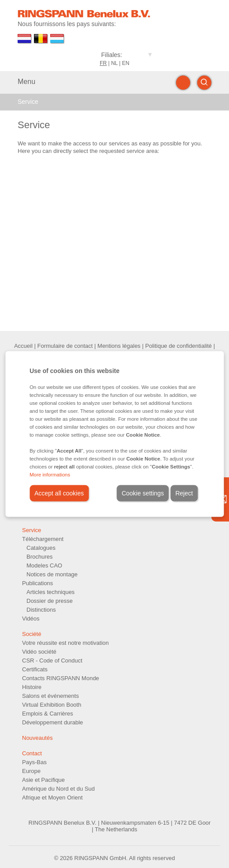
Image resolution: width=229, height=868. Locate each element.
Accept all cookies (59, 493)
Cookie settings (143, 493)
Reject (184, 493)
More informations (50, 475)
